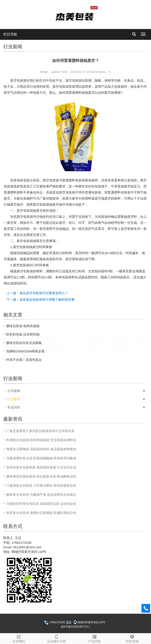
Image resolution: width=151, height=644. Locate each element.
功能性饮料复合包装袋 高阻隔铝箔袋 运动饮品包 (41, 504)
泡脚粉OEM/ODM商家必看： (27, 351)
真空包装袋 (25, 211)
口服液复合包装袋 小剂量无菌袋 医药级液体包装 (41, 485)
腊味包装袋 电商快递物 (23, 326)
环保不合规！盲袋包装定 (24, 360)
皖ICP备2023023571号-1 (75, 627)
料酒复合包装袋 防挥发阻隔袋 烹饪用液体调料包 (41, 440)
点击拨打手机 (57, 638)
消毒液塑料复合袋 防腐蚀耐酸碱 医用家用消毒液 (41, 458)
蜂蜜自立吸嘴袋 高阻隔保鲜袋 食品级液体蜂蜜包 (41, 449)
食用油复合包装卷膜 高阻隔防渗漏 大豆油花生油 (41, 467)
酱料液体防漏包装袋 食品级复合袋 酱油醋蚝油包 (41, 476)
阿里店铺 (132, 638)
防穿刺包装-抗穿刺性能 (23, 334)
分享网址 (19, 638)
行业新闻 (14, 399)
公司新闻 (14, 391)
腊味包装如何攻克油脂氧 (24, 343)
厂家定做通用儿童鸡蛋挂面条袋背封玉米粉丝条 (40, 431)
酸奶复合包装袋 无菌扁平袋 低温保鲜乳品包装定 (41, 495)
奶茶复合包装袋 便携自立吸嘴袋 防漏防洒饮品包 (41, 513)
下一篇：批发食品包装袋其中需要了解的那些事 (41, 299)
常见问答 (14, 407)
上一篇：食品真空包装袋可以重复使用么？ (37, 293)
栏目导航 (10, 34)
